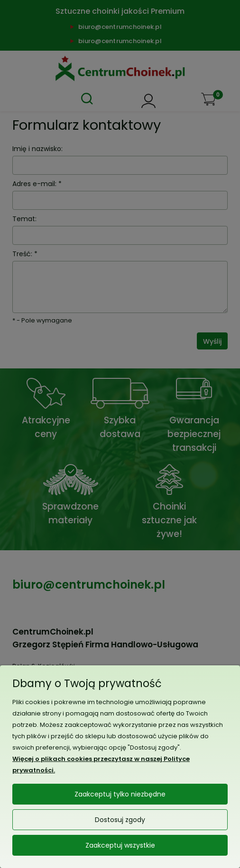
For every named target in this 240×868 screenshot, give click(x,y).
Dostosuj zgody (120, 820)
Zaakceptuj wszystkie (120, 845)
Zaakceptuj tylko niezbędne (120, 794)
